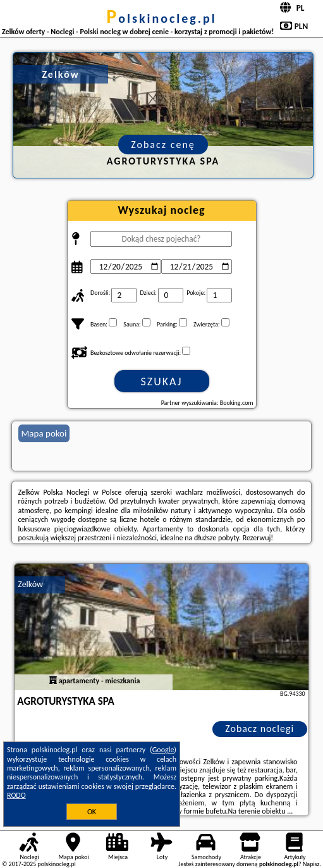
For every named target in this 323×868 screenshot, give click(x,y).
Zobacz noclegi (259, 728)
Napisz (311, 864)
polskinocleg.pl (161, 18)
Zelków (30, 584)
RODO (16, 795)
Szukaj (162, 381)
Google (163, 750)
